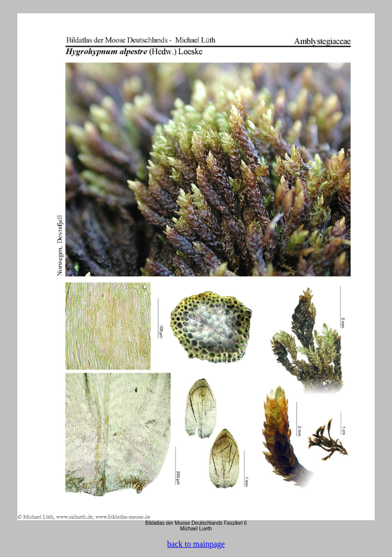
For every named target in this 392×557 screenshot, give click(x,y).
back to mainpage (196, 544)
